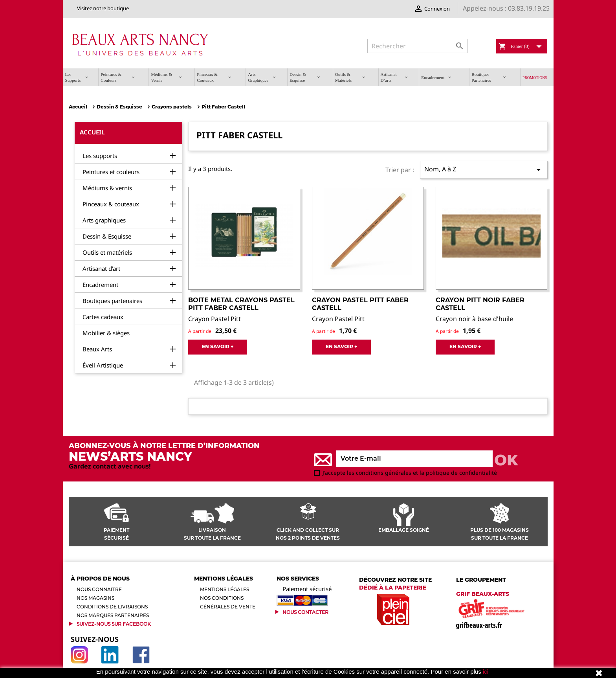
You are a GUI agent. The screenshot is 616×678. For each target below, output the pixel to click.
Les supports (100, 156)
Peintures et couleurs (111, 172)
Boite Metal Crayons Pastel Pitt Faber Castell (241, 304)
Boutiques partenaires (112, 301)
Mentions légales (225, 589)
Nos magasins (95, 598)
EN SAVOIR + (218, 346)
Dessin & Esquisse (107, 236)
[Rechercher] (417, 46)
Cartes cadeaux (103, 317)
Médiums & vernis (107, 188)
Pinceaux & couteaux (111, 204)
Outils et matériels (107, 252)
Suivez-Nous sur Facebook (114, 624)
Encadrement (100, 285)
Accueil (92, 132)
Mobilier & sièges (106, 333)
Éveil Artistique (103, 365)
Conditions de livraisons (112, 607)
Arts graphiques (104, 220)
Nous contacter (305, 612)
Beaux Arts (97, 349)
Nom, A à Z (484, 170)
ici (486, 672)
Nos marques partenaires (113, 615)
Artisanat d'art (101, 268)
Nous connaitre (99, 589)
